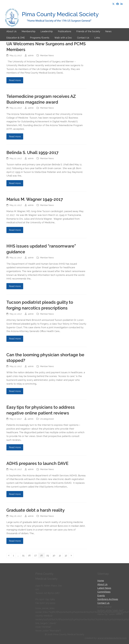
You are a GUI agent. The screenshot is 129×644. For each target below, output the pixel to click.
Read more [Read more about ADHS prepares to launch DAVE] (15, 494)
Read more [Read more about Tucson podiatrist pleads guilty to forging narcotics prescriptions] (15, 339)
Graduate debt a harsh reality (36, 510)
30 (55, 555)
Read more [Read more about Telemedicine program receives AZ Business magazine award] (15, 136)
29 (48, 555)
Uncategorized (47, 419)
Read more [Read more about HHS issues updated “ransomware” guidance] (15, 286)
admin (31, 55)
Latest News (104, 588)
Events (101, 596)
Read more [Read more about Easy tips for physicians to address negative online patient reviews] (15, 447)
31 (61, 555)
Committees (104, 592)
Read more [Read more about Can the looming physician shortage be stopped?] (15, 391)
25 (24, 555)
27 (36, 555)
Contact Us (103, 603)
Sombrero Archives (108, 599)
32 (67, 555)
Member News (47, 55)
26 (30, 555)
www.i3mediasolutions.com (112, 638)
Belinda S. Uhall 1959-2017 (32, 153)
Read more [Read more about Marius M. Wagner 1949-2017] (15, 230)
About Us (102, 584)
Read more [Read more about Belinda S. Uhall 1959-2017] (15, 183)
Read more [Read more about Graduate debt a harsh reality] (15, 541)
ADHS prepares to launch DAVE (37, 463)
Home (101, 581)
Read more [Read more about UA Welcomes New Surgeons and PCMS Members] (15, 80)
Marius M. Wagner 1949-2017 (35, 199)
